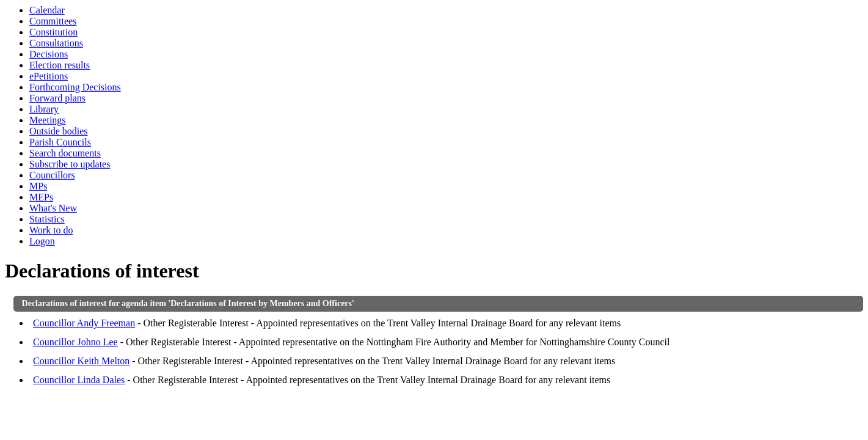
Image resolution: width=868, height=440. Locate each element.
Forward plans (57, 98)
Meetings (48, 120)
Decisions (49, 54)
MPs (38, 186)
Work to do (51, 230)
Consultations (56, 43)
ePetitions (49, 76)
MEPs (41, 197)
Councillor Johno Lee (75, 342)
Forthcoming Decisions (75, 87)
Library (44, 109)
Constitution (53, 32)
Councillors (52, 175)
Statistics (47, 219)
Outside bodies (59, 131)
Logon (42, 241)
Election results (60, 65)
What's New (53, 208)
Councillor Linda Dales (79, 380)
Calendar (47, 10)
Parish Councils (60, 142)
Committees (53, 21)
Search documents (65, 153)
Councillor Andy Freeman (84, 323)
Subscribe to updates (70, 164)
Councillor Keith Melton (81, 361)
